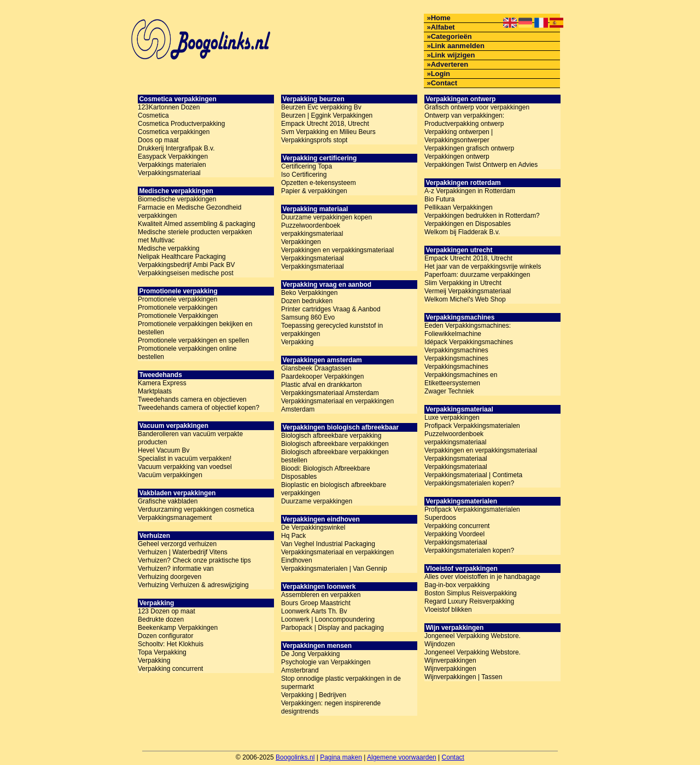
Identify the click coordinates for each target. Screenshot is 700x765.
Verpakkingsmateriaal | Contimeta (473, 475)
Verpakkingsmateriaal (169, 173)
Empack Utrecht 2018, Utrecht (325, 124)
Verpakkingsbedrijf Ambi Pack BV (186, 265)
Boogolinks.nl (295, 757)
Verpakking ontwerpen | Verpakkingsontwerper (459, 136)
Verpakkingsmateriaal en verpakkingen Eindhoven (337, 556)
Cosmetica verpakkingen (174, 132)
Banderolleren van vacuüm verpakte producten (190, 438)
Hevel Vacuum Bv (164, 450)
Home (441, 18)
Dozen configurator (165, 636)
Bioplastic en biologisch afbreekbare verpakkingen (334, 489)
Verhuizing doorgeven (170, 577)
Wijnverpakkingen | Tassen (463, 677)
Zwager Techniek (449, 391)
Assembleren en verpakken (321, 595)
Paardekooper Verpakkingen (322, 376)
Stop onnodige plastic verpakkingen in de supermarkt (341, 683)
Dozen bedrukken (307, 301)
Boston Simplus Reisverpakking (471, 593)
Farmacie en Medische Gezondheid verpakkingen (189, 211)
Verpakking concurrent (170, 669)
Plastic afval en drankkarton (321, 385)
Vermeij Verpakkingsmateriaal (468, 291)
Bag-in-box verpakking (457, 585)
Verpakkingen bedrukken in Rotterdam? (482, 216)
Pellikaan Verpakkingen (459, 207)
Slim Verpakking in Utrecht (463, 283)
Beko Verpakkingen (309, 293)
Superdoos (440, 518)
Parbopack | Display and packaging (332, 628)
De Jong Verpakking (310, 654)
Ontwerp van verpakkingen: (464, 115)
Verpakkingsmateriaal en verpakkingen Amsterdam (337, 405)
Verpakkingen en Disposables (468, 224)
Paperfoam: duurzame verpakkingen (477, 275)
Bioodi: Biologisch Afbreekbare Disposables (326, 473)
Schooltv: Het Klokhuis (171, 644)
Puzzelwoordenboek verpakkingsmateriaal (312, 230)
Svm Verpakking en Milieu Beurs (328, 132)
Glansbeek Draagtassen (316, 368)
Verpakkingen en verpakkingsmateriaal (337, 250)
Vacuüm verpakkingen (170, 475)
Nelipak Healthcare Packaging (182, 257)
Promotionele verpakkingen (177, 299)
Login (441, 74)
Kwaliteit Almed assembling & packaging (197, 224)
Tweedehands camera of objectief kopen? (199, 408)
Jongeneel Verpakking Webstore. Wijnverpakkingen (472, 656)
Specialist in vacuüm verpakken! (185, 459)
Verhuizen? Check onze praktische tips (194, 560)
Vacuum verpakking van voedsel (185, 467)
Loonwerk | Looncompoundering (328, 619)
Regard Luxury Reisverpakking (469, 601)
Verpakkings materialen (172, 165)
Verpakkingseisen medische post (186, 273)
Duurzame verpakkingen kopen (326, 217)
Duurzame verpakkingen (317, 501)
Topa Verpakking (162, 652)
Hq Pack (293, 536)
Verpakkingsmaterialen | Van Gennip (334, 569)
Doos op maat (158, 140)
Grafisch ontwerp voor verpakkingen (477, 107)
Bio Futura (439, 199)
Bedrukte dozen (161, 619)
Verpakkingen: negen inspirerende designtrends (331, 707)
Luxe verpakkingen (452, 418)
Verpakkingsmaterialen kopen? (469, 483)
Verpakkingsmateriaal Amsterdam (330, 393)
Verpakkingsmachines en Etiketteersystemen (461, 379)
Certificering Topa (307, 166)
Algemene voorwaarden (402, 757)
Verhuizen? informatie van (176, 569)
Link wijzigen (453, 55)
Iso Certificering (304, 175)
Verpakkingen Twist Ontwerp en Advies (481, 165)
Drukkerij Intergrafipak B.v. (176, 148)
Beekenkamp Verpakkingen (178, 628)
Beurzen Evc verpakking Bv (321, 107)
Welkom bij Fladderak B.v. (462, 232)
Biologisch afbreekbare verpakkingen (335, 444)
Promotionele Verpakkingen (178, 316)
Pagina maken (341, 757)
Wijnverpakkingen (450, 669)
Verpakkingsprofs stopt (314, 140)
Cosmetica (153, 115)
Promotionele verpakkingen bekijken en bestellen (195, 328)
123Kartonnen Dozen (169, 107)
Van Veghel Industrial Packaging (328, 544)
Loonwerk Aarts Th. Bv (314, 611)
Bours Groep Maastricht (316, 603)
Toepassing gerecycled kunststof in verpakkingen (332, 330)
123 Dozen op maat (167, 611)
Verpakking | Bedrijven (314, 695)
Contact (444, 83)
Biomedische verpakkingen (177, 199)
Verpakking (154, 660)
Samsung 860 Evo (308, 317)
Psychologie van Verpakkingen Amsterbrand (326, 666)
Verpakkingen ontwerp (457, 157)
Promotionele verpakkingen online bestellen (187, 353)
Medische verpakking (169, 248)
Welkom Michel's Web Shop (465, 299)
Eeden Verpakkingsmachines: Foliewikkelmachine (468, 330)
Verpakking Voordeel (454, 534)
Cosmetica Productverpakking (181, 124)
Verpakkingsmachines (456, 350)
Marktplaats (155, 391)
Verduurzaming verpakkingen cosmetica (196, 509)
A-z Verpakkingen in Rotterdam (470, 191)
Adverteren (450, 64)
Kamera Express (162, 383)
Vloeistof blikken (448, 610)
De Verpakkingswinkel (313, 528)
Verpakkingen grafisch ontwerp (469, 148)
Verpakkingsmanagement (175, 518)
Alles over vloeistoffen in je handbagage (482, 577)
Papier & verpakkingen (314, 191)
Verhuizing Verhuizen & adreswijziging (193, 585)
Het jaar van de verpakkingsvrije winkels (483, 266)
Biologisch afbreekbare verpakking (331, 436)
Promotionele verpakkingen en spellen (193, 340)
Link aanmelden (458, 46)
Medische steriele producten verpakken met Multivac (195, 236)
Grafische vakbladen (168, 501)
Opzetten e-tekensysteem (319, 183)
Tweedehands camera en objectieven (192, 399)
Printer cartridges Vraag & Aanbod (331, 309)
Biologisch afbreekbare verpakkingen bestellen (335, 456)
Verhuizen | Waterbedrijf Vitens (183, 552)
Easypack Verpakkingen (173, 157)
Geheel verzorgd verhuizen (177, 544)
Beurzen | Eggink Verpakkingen (327, 115)
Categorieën (451, 36)
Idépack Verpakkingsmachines (469, 342)
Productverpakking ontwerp (464, 124)
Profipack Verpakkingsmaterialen (472, 426)
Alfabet (443, 27)
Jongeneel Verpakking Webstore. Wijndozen (472, 640)
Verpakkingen (301, 242)
